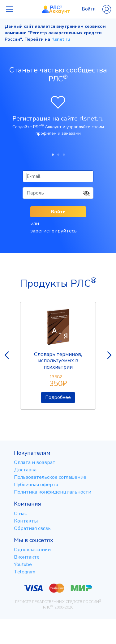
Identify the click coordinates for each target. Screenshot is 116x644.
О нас (20, 514)
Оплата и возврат (35, 462)
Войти (96, 9)
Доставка (25, 470)
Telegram (25, 572)
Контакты (26, 521)
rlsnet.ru (61, 39)
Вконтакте (27, 557)
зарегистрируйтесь (54, 231)
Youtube (23, 564)
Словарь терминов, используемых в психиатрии (58, 361)
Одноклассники (32, 550)
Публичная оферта (36, 485)
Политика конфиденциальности (53, 492)
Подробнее (58, 397)
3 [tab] (64, 154)
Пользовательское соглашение (50, 477)
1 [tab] (53, 154)
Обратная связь (32, 528)
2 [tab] (58, 154)
